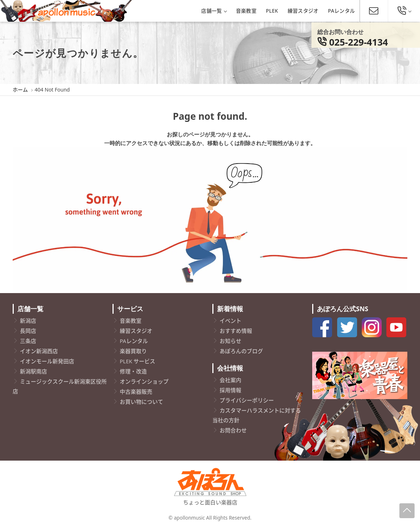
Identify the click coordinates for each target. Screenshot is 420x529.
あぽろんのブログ (241, 351)
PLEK (272, 11)
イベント (230, 321)
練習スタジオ (303, 11)
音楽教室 (246, 11)
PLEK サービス (137, 361)
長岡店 (28, 331)
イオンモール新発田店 (47, 361)
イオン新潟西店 (39, 351)
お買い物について (141, 402)
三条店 (28, 341)
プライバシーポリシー (247, 400)
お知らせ (230, 341)
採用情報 (230, 390)
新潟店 (28, 321)
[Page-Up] (407, 511)
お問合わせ (233, 430)
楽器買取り (133, 351)
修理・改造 (133, 371)
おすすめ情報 (236, 331)
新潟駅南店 (33, 371)
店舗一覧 (214, 11)
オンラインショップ (144, 381)
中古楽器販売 (136, 392)
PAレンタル (342, 11)
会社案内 (230, 380)
